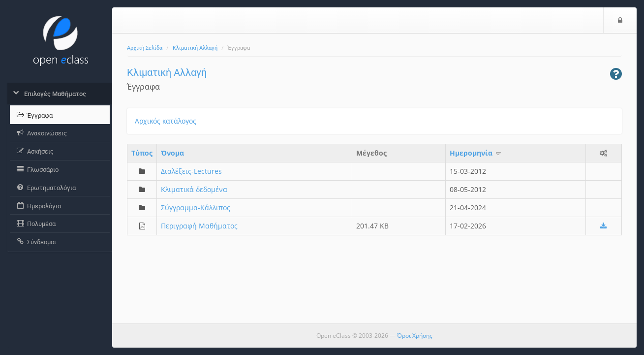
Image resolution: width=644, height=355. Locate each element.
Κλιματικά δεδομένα (194, 189)
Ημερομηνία (476, 153)
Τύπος (142, 153)
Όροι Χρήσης (415, 336)
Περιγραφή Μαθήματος (199, 226)
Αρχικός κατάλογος (166, 121)
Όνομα (172, 153)
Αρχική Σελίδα (145, 48)
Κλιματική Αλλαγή (195, 48)
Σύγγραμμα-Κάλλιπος (196, 208)
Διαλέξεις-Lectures (191, 171)
